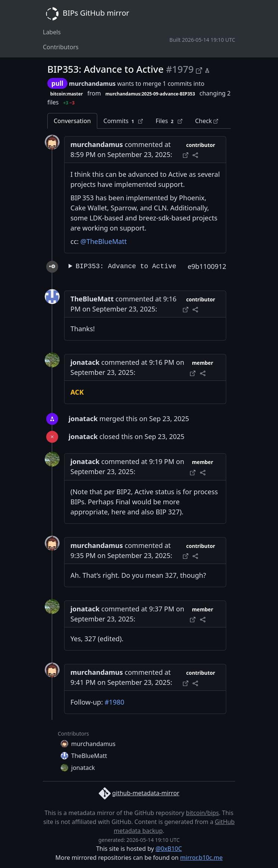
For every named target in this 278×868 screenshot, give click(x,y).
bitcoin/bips (203, 813)
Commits (123, 121)
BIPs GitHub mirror (86, 14)
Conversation (72, 121)
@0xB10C (169, 849)
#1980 (115, 702)
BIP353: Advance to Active (126, 266)
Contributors (61, 47)
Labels (52, 32)
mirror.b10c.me (201, 858)
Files (169, 121)
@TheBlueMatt (104, 241)
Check (206, 121)
